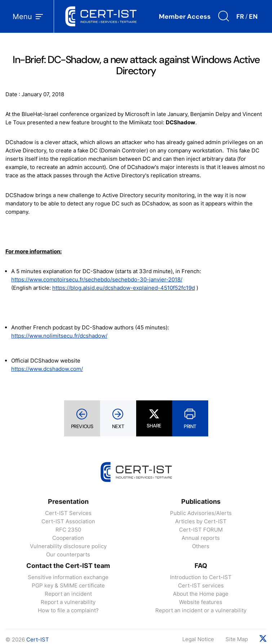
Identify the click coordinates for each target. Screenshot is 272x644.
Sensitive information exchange (68, 577)
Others (201, 546)
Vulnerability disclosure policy (68, 546)
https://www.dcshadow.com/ (47, 369)
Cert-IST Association (68, 521)
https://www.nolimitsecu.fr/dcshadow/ (59, 336)
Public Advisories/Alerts (201, 513)
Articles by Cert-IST (201, 521)
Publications (201, 501)
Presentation (68, 501)
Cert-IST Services (68, 513)
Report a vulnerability (68, 602)
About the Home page (201, 594)
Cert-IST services (201, 585)
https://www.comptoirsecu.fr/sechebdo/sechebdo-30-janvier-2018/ (97, 279)
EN (253, 17)
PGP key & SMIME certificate (68, 585)
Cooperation (68, 538)
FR (240, 17)
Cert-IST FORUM (201, 530)
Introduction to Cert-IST (201, 577)
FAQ (201, 566)
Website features (201, 602)
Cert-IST (38, 639)
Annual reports (201, 538)
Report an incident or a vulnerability (201, 610)
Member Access (185, 17)
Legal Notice (198, 639)
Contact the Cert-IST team (68, 566)
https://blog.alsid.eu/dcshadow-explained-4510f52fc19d (124, 288)
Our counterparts (68, 554)
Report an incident (68, 594)
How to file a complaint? (68, 610)
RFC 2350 (68, 530)
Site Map (237, 639)
